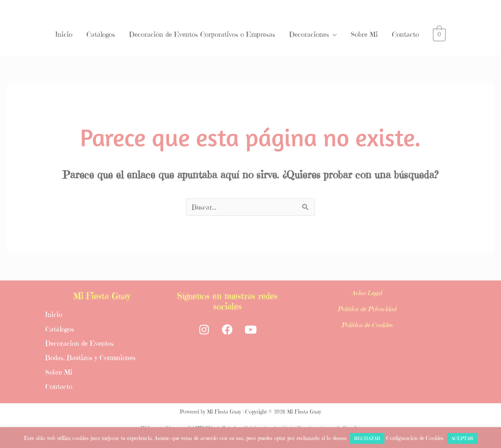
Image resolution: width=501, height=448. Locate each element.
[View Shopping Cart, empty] (439, 35)
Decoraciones (309, 35)
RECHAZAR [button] (367, 438)
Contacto (405, 35)
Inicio (64, 35)
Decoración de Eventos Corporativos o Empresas (202, 35)
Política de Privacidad (367, 308)
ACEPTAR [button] (462, 438)
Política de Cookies (367, 323)
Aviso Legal (367, 293)
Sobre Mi (364, 35)
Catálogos (101, 35)
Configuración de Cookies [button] (415, 438)
